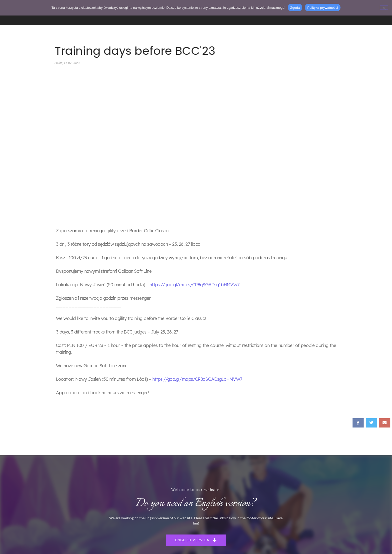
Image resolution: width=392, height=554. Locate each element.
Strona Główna (123, 460)
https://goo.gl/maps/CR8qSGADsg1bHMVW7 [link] (194, 138)
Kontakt (117, 506)
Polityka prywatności (323, 8)
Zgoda (295, 8)
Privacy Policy (182, 522)
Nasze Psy (119, 475)
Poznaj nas (119, 468)
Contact (178, 506)
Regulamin (119, 514)
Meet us (178, 468)
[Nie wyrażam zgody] (384, 7)
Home (176, 460)
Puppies (178, 483)
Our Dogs (179, 475)
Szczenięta (119, 483)
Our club (178, 499)
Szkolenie (118, 499)
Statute (178, 514)
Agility (116, 491)
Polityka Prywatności (127, 522)
